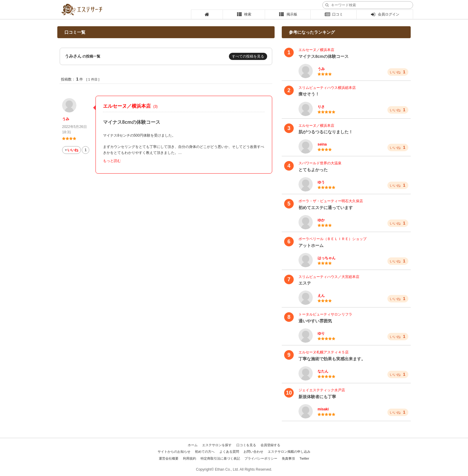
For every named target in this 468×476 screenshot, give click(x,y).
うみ (66, 119)
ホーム (193, 445)
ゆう (321, 182)
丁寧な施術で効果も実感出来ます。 (332, 359)
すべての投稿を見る (248, 56)
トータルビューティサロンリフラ (325, 314)
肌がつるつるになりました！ (326, 132)
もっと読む (112, 161)
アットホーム (311, 245)
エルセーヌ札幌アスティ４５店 (324, 352)
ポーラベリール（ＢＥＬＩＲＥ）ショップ (332, 239)
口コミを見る (246, 445)
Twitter (304, 458)
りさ (321, 107)
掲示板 (288, 14)
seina (322, 144)
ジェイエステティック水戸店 (322, 390)
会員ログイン (385, 14)
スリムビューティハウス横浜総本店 (327, 88)
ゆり (321, 333)
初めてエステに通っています (326, 208)
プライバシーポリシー (261, 458)
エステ (305, 283)
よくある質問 (229, 452)
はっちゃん (327, 258)
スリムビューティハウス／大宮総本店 (329, 277)
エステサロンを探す (217, 445)
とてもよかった (313, 170)
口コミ (334, 14)
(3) (155, 106)
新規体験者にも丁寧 (317, 397)
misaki (323, 409)
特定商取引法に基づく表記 (220, 458)
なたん (323, 371)
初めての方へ (205, 452)
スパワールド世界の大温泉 (320, 163)
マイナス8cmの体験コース (324, 56)
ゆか (321, 220)
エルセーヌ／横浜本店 (127, 106)
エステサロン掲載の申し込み (289, 452)
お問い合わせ (253, 452)
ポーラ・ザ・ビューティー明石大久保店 (331, 201)
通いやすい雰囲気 (315, 321)
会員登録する (270, 445)
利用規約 (190, 458)
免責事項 (288, 458)
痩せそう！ (309, 94)
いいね (71, 150)
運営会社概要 (169, 458)
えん (321, 296)
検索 (244, 14)
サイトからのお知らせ (174, 452)
